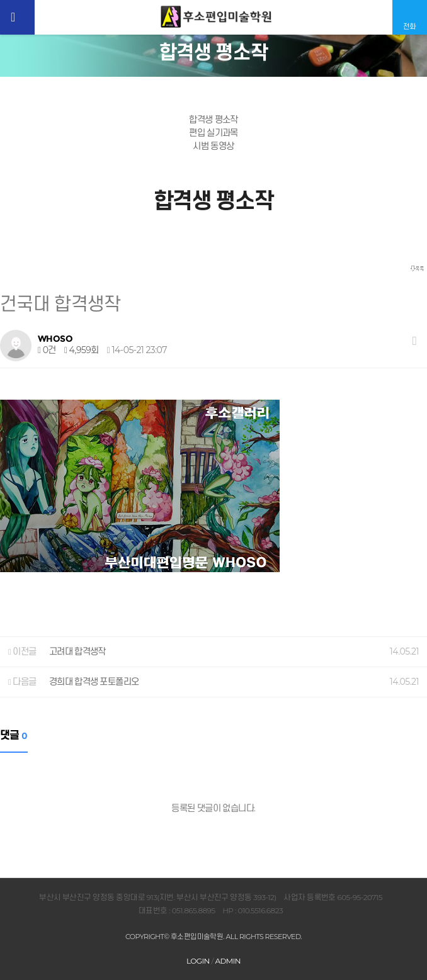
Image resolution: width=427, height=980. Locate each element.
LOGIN (198, 961)
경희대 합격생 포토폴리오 (94, 682)
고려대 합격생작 (77, 651)
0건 (47, 350)
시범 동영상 (213, 146)
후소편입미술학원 (217, 17)
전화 (410, 26)
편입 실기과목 (214, 133)
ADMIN (228, 961)
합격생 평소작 (214, 120)
